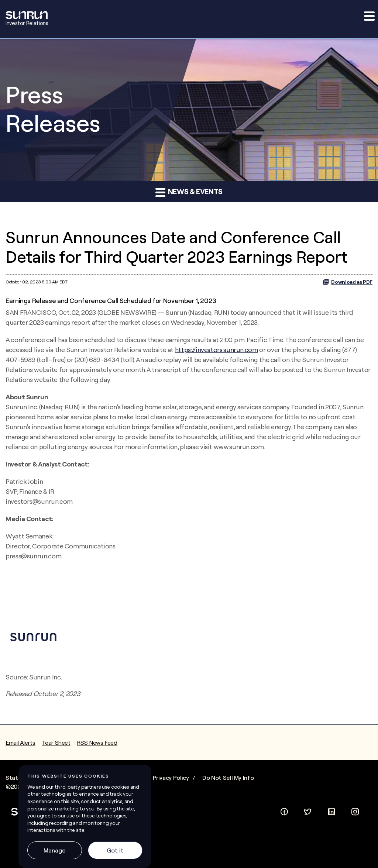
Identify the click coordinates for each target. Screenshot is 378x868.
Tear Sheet (56, 743)
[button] (369, 16)
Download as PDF (348, 282)
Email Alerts (20, 743)
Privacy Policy (171, 778)
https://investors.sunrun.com (217, 350)
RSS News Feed (97, 743)
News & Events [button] (189, 192)
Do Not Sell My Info (228, 778)
